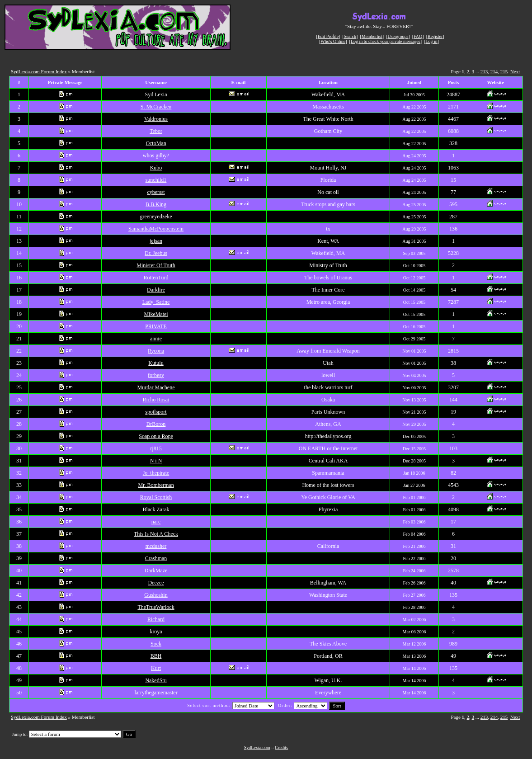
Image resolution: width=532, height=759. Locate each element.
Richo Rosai (156, 400)
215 (504, 71)
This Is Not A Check (156, 534)
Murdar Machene (156, 387)
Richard (156, 619)
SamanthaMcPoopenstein (156, 229)
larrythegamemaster (156, 693)
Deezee (156, 583)
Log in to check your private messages (386, 41)
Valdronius (156, 119)
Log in (431, 41)
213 (484, 71)
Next (515, 71)
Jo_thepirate (156, 473)
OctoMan (156, 143)
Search (350, 36)
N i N (156, 461)
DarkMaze (156, 570)
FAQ (418, 36)
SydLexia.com (257, 747)
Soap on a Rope (156, 436)
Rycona (156, 351)
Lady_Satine (156, 302)
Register (435, 36)
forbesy (156, 375)
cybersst (156, 192)
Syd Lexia (156, 94)
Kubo (156, 168)
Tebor (156, 131)
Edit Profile (328, 36)
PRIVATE (156, 326)
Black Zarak (156, 509)
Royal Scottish (156, 497)
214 (494, 71)
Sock (156, 644)
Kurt (156, 668)
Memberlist (372, 36)
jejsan (156, 241)
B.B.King (156, 204)
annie (156, 339)
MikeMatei (156, 314)
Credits (281, 747)
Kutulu (156, 363)
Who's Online (333, 41)
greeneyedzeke (156, 217)
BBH (156, 656)
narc (156, 522)
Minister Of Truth (156, 265)
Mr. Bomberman (156, 485)
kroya (156, 632)
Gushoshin (156, 595)
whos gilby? (156, 156)
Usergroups (398, 36)
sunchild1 (156, 180)
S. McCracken (156, 107)
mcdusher (156, 546)
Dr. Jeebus (156, 253)
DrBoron (156, 424)
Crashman (156, 558)
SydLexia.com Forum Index (39, 71)
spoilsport (156, 412)
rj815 (156, 448)
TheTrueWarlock (156, 607)
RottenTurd (156, 278)
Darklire (156, 290)
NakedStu (156, 680)
